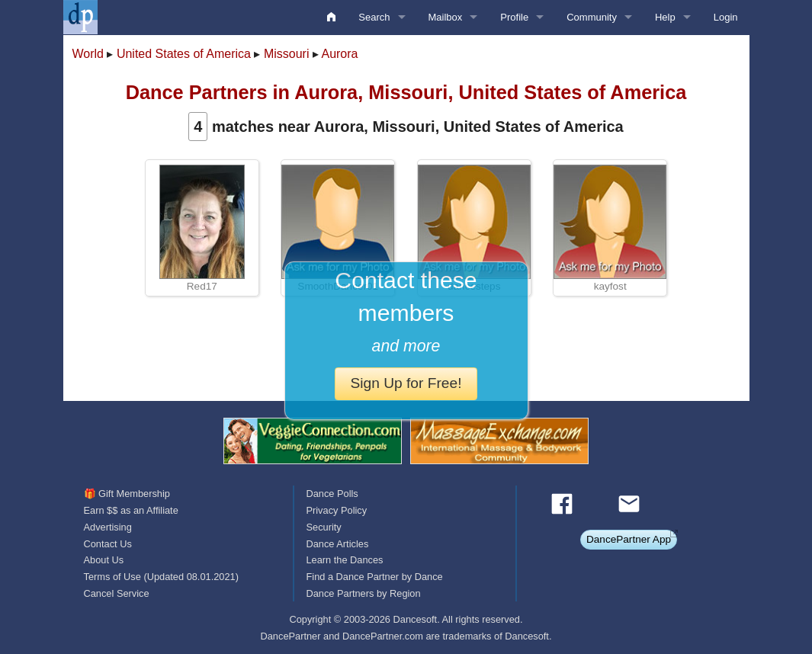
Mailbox (446, 17)
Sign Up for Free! (406, 383)
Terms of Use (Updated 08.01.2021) (161, 577)
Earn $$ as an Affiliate (131, 510)
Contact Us (108, 544)
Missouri (287, 54)
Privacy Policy (336, 510)
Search (374, 17)
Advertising (108, 527)
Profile (514, 17)
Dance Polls (332, 494)
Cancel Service (117, 593)
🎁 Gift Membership (127, 494)
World (88, 54)
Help (665, 17)
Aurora (339, 54)
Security (323, 527)
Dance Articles (337, 544)
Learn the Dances (344, 560)
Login (726, 17)
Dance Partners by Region (363, 593)
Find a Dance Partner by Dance (374, 577)
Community (592, 17)
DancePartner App (629, 539)
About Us (104, 560)
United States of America (184, 54)
